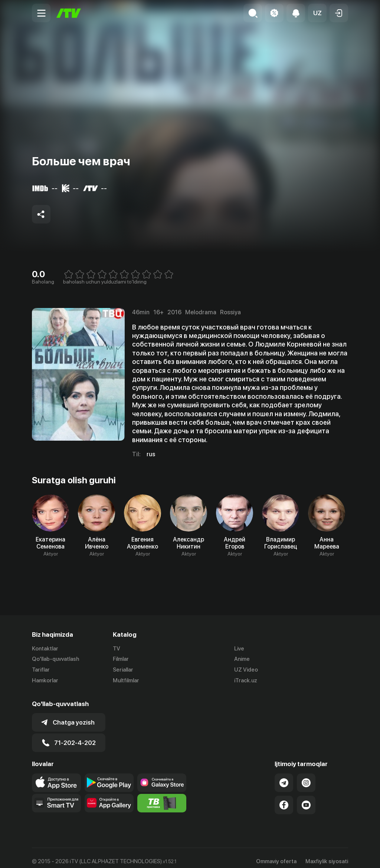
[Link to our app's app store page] (56, 776)
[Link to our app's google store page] (109, 776)
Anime (242, 659)
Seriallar (123, 670)
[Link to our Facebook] (284, 798)
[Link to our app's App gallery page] (109, 796)
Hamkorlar (45, 680)
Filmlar (121, 659)
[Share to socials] (41, 214)
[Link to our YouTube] (306, 798)
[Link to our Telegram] (284, 776)
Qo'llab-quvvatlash (55, 659)
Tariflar (41, 670)
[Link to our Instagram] (306, 776)
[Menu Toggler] (41, 13)
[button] (317, 13)
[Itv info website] (162, 796)
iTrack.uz (246, 680)
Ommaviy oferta (276, 855)
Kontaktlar (45, 649)
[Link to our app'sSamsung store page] (162, 776)
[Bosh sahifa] (69, 13)
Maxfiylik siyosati (327, 855)
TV (117, 649)
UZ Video (246, 670)
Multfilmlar (126, 680)
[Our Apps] (56, 796)
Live (239, 649)
